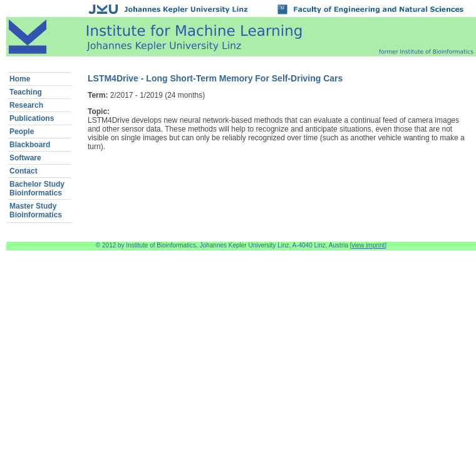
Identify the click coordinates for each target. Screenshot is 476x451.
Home (20, 79)
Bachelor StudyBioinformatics (37, 189)
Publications (32, 118)
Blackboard (30, 145)
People (22, 132)
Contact (23, 171)
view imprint (369, 245)
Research (26, 105)
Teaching (26, 92)
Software (25, 158)
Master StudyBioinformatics (36, 210)
